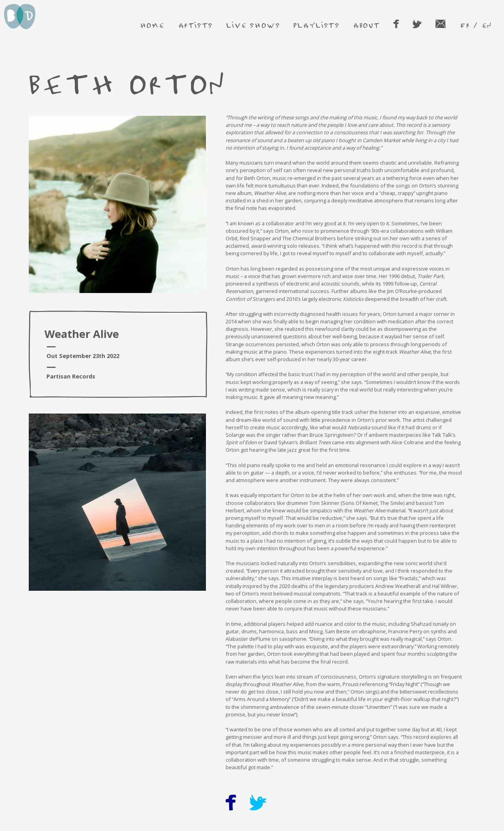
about (366, 25)
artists (195, 25)
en (486, 25)
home (152, 25)
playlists (316, 25)
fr (465, 25)
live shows (253, 25)
